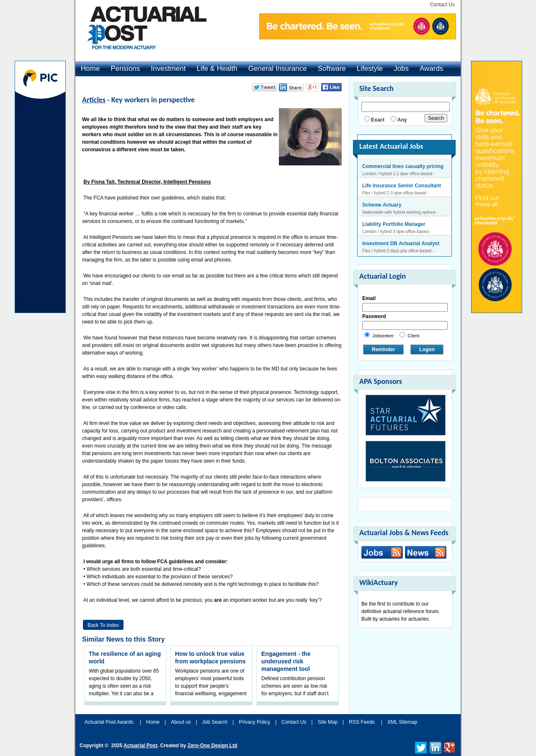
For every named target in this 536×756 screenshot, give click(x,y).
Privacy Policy (254, 722)
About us (181, 722)
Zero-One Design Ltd (213, 746)
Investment (168, 69)
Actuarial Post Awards (110, 722)
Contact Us (442, 5)
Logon (427, 350)
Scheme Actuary (382, 205)
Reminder (383, 350)
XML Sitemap (402, 722)
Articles (94, 100)
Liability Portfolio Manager (394, 224)
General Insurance (278, 69)
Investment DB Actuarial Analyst (401, 243)
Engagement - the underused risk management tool (286, 661)
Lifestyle (370, 69)
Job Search (215, 722)
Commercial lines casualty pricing (403, 166)
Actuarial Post (140, 746)
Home (90, 69)
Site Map (328, 722)
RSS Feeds (362, 722)
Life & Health (217, 69)
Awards (431, 69)
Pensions (125, 69)
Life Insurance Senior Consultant (402, 186)
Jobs (401, 69)
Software (332, 69)
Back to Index (103, 625)
